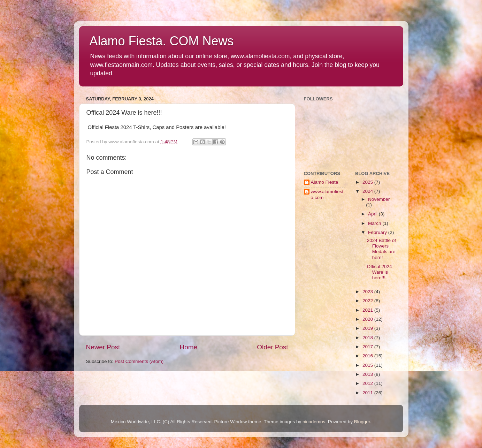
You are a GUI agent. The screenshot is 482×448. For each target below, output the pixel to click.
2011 (368, 393)
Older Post (272, 347)
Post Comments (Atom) (139, 361)
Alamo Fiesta (325, 182)
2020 (368, 319)
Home (189, 347)
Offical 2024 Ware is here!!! (380, 272)
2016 (368, 356)
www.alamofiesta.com (327, 194)
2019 (368, 328)
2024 (368, 191)
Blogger (362, 422)
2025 (368, 182)
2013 (368, 374)
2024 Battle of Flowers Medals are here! (381, 249)
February (378, 232)
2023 (368, 292)
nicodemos (314, 422)
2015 (368, 365)
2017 (368, 347)
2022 (368, 301)
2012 (368, 383)
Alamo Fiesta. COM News (162, 41)
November (379, 199)
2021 (368, 310)
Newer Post (103, 347)
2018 (368, 338)
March (375, 223)
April (373, 214)
